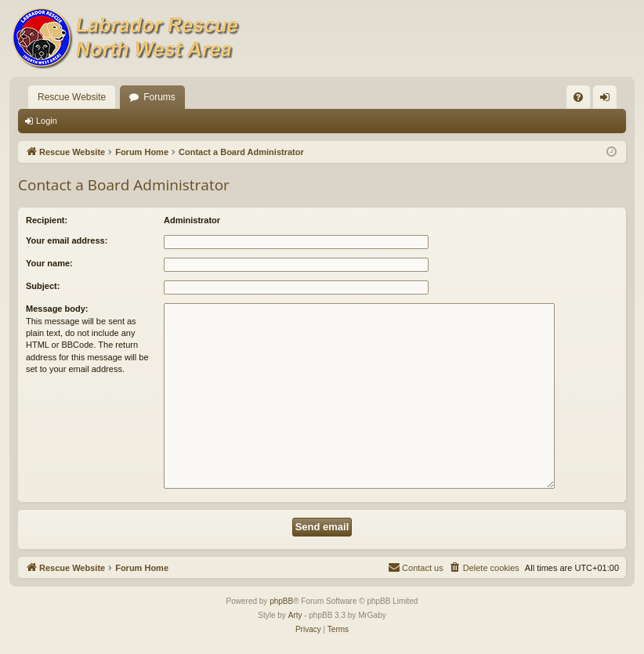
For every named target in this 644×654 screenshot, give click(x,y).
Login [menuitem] (608, 100)
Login (47, 121)
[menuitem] (578, 97)
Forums (159, 97)
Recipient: (47, 220)
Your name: (49, 263)
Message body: (57, 309)
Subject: (43, 286)
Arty (295, 615)
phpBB (281, 601)
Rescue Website (72, 97)
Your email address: (67, 240)
